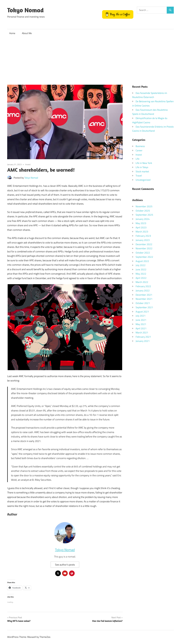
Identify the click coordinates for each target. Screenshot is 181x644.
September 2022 (144, 257)
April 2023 (141, 227)
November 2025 (144, 206)
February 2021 (143, 337)
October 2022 (143, 253)
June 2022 (141, 269)
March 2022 (142, 282)
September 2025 (144, 215)
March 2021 (142, 333)
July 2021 (141, 316)
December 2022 (144, 244)
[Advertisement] (90, 59)
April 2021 (141, 328)
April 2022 (141, 278)
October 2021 (143, 303)
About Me (27, 33)
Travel (139, 176)
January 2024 (143, 219)
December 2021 (144, 295)
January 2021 (143, 341)
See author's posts (65, 565)
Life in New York (144, 163)
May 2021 (141, 324)
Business (140, 146)
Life (138, 159)
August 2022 (142, 261)
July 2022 (141, 265)
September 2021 (144, 307)
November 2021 (144, 299)
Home (12, 33)
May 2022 (141, 274)
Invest (28, 164)
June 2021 (141, 320)
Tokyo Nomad (25, 10)
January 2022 (143, 291)
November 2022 (144, 248)
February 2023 (143, 236)
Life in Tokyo (142, 167)
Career (139, 150)
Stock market (142, 171)
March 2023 (142, 232)
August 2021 (142, 312)
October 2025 (143, 211)
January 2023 (143, 240)
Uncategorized (143, 180)
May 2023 (141, 223)
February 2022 (143, 286)
